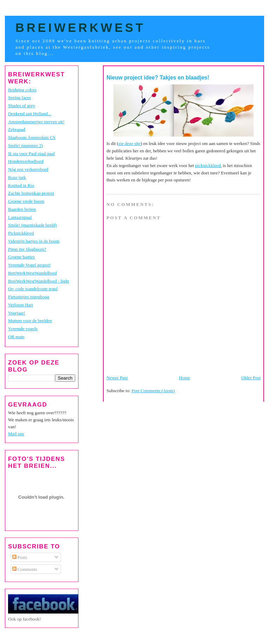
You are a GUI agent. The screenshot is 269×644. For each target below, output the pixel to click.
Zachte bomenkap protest (31, 193)
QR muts (16, 337)
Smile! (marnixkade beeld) (32, 225)
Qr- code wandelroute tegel (33, 289)
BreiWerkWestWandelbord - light (39, 281)
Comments (25, 569)
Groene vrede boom (26, 201)
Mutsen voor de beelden (30, 321)
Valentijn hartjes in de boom (34, 241)
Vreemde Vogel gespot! (29, 265)
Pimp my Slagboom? (27, 249)
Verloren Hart (20, 305)
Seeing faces (19, 98)
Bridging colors (22, 90)
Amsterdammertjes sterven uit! (36, 122)
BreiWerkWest (80, 28)
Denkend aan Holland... (30, 114)
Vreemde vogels (23, 329)
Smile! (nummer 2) (26, 146)
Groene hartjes (21, 257)
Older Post (251, 378)
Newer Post (117, 378)
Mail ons (16, 434)
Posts (20, 557)
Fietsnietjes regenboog (29, 297)
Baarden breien (22, 209)
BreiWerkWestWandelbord (32, 273)
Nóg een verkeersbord (28, 169)
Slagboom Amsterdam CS (32, 137)
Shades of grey (22, 106)
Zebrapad (17, 129)
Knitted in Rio (21, 185)
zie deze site (130, 143)
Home (185, 378)
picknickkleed (208, 165)
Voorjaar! (17, 313)
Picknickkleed (21, 233)
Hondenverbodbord (26, 161)
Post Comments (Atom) (153, 391)
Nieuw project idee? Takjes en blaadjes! (158, 78)
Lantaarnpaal (20, 217)
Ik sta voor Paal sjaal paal (31, 154)
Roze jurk (17, 177)
